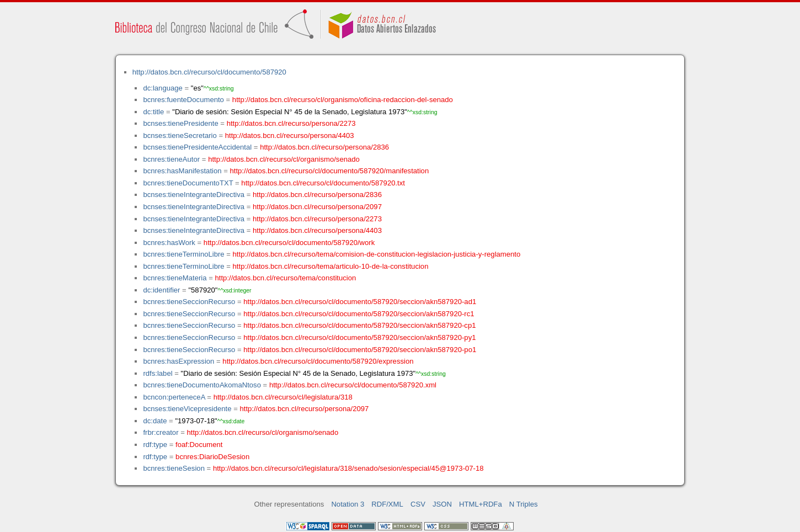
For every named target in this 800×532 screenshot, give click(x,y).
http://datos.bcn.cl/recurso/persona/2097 (317, 207)
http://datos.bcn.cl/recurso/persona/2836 (324, 147)
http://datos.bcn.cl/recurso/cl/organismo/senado (284, 159)
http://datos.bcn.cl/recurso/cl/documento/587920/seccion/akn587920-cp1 (359, 325)
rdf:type (155, 445)
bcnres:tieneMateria (175, 278)
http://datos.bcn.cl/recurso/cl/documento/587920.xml (353, 385)
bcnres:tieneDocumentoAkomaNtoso (202, 385)
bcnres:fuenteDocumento (183, 100)
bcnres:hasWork (169, 243)
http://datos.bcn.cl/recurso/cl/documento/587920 (209, 72)
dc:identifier (161, 290)
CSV (418, 504)
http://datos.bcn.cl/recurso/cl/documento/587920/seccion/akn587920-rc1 (359, 314)
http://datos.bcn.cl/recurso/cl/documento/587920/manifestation (329, 171)
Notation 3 (348, 504)
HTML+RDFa (481, 504)
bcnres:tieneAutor (171, 159)
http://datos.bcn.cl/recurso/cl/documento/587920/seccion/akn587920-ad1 (360, 302)
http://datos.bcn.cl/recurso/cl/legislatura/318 (283, 397)
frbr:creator (161, 432)
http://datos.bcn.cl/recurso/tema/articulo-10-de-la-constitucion (331, 266)
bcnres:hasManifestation (182, 171)
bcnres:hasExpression (178, 361)
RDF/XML (387, 504)
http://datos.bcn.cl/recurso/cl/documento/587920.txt (323, 183)
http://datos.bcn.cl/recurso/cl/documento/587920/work (289, 243)
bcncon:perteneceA (174, 397)
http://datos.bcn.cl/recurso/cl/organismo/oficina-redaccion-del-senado (343, 100)
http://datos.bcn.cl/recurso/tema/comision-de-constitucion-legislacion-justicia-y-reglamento (377, 254)
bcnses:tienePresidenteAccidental (197, 147)
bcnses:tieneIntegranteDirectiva (194, 195)
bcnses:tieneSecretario (180, 135)
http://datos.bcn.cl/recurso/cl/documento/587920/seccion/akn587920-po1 (360, 350)
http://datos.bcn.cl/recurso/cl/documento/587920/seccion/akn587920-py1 (359, 337)
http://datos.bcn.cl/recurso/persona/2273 (291, 123)
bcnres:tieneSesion (174, 468)
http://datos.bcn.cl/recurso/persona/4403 (290, 135)
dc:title (153, 112)
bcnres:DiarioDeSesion (212, 457)
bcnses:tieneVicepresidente (187, 409)
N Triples (524, 504)
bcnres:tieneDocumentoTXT (188, 183)
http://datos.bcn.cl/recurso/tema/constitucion (286, 278)
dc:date (155, 421)
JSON (442, 504)
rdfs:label (158, 373)
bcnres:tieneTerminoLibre (183, 254)
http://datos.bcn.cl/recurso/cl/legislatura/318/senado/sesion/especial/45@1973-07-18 (348, 468)
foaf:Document (199, 445)
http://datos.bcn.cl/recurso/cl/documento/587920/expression (318, 361)
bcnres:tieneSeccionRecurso (189, 302)
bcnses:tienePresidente (180, 123)
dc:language (162, 88)
